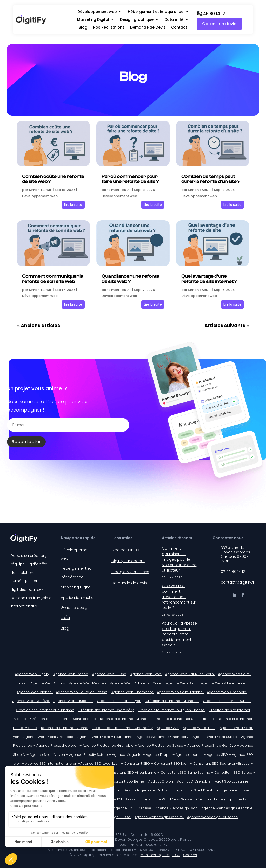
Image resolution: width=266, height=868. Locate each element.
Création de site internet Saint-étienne (63, 719)
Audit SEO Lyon (161, 781)
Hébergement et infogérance (156, 12)
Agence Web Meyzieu (88, 683)
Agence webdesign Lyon (177, 808)
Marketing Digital (93, 20)
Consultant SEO (137, 763)
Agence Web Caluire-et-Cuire (136, 683)
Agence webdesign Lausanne (212, 817)
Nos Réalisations (109, 28)
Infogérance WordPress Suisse (166, 799)
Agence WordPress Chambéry (162, 737)
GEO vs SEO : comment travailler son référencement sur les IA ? (179, 597)
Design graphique (137, 20)
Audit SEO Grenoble (194, 781)
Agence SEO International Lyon (52, 763)
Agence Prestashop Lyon (58, 746)
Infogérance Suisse (233, 790)
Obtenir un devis (219, 24)
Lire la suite (73, 205)
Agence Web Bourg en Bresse (82, 692)
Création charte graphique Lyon (224, 799)
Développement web (97, 12)
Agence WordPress (199, 728)
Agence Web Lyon (146, 674)
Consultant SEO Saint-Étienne (185, 773)
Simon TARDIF (40, 190)
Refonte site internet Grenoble (126, 719)
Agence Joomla (189, 755)
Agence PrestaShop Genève (212, 746)
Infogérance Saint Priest (192, 790)
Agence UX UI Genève (133, 808)
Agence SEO (217, 755)
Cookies (190, 855)
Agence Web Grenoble (227, 692)
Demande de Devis (148, 28)
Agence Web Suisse (109, 674)
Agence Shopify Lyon (48, 755)
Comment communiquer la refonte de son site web (53, 279)
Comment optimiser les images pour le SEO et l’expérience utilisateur (179, 559)
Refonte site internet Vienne (65, 728)
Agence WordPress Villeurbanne (105, 737)
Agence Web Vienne (35, 692)
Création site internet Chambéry (106, 710)
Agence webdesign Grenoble (228, 808)
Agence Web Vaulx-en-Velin (190, 674)
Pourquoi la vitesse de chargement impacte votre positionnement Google (179, 634)
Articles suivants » (227, 325)
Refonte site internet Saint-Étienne (185, 719)
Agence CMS (168, 728)
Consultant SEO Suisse (233, 773)
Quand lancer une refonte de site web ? (130, 279)
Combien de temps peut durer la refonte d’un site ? (211, 179)
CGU (176, 855)
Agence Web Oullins (48, 683)
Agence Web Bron (182, 683)
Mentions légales (155, 855)
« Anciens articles (39, 325)
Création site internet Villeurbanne (45, 710)
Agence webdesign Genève (159, 817)
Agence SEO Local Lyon (101, 763)
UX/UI (65, 618)
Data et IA (174, 20)
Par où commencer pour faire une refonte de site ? (130, 179)
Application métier (78, 598)
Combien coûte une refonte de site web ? (53, 179)
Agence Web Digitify (32, 674)
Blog (83, 28)
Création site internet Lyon (119, 701)
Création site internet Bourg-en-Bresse (172, 710)
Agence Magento (127, 755)
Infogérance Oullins (151, 790)
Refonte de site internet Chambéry (123, 728)
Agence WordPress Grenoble (49, 737)
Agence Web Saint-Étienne (180, 692)
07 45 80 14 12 (211, 14)
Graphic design (75, 608)
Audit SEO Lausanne (232, 781)
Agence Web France (71, 674)
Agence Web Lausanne (73, 701)
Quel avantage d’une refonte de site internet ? (209, 279)
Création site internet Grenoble (172, 701)
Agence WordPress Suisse (215, 737)
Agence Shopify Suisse (88, 755)
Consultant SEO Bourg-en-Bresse (221, 763)
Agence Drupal (159, 755)
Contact (179, 28)
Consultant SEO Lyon (171, 763)
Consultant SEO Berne (126, 781)
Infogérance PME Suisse (115, 799)
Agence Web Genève (31, 701)
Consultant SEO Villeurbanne (132, 773)
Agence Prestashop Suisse (160, 746)
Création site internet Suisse (227, 701)
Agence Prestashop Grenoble (109, 746)
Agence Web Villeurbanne (224, 683)
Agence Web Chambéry (133, 692)
